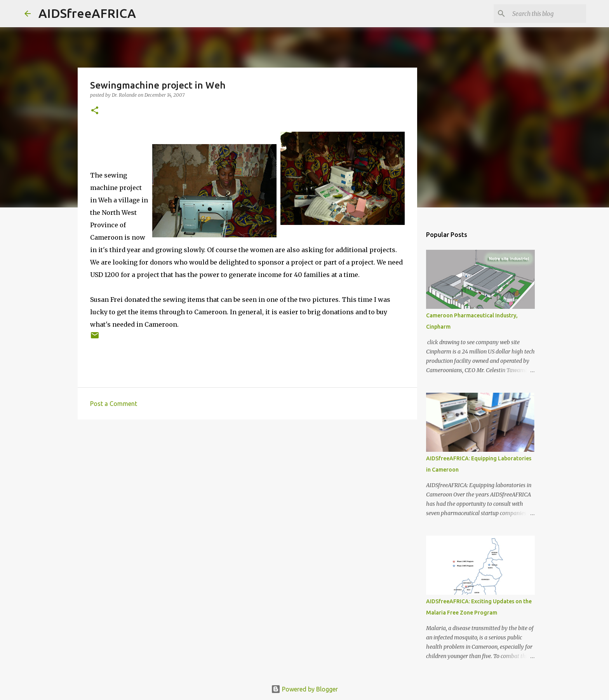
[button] (95, 111)
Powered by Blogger (304, 689)
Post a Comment (114, 404)
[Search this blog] (545, 14)
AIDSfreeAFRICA (87, 13)
